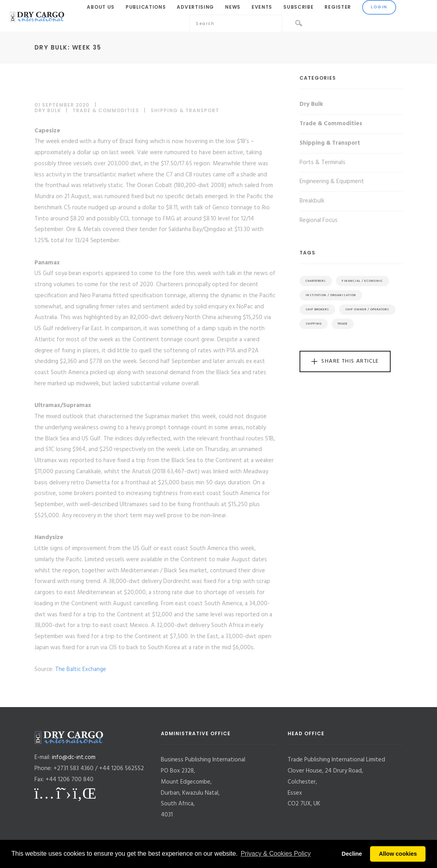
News (233, 7)
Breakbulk (312, 201)
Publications (146, 7)
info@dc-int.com (74, 757)
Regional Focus (319, 220)
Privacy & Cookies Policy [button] (276, 854)
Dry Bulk (48, 110)
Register (338, 7)
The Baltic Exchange (81, 669)
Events (262, 7)
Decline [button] (352, 854)
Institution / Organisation (331, 295)
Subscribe (298, 7)
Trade (343, 324)
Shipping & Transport (185, 110)
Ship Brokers (317, 310)
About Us (101, 7)
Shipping (314, 324)
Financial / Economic (363, 281)
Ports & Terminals (323, 163)
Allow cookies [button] (398, 854)
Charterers (316, 281)
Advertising (195, 7)
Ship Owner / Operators (367, 310)
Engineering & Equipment (332, 182)
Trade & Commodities (106, 110)
